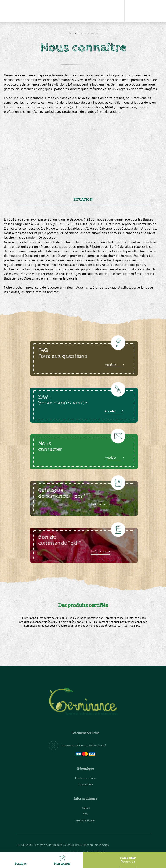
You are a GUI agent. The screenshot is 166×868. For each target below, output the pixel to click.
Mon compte (62, 860)
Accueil (73, 33)
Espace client (85, 784)
